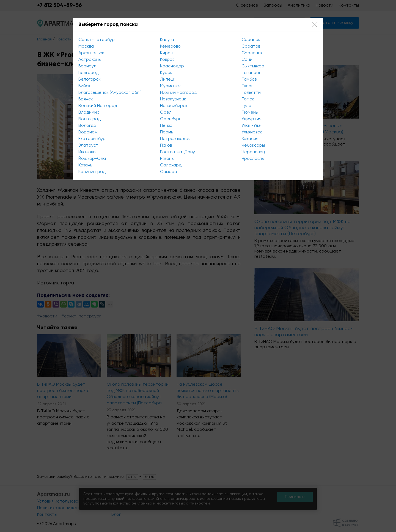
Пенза (166, 126)
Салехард (171, 165)
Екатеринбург (93, 139)
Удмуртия (251, 119)
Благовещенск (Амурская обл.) (110, 93)
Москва (86, 46)
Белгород (89, 73)
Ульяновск (252, 132)
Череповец (253, 152)
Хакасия (250, 139)
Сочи (247, 60)
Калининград (92, 172)
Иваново (87, 152)
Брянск (86, 99)
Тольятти (251, 93)
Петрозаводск (175, 139)
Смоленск (252, 53)
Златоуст (88, 146)
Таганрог (251, 73)
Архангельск (91, 53)
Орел (166, 113)
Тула (246, 106)
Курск (166, 73)
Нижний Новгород (178, 93)
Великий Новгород (98, 106)
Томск (248, 99)
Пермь (167, 132)
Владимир (89, 113)
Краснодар (172, 66)
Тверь (247, 86)
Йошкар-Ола (92, 159)
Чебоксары (253, 146)
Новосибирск (174, 106)
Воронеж (88, 132)
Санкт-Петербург (97, 40)
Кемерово (170, 46)
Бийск (84, 86)
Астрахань (90, 60)
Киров (166, 53)
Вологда (87, 126)
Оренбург (170, 119)
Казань (85, 165)
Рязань (167, 159)
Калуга (167, 40)
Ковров (167, 60)
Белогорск (90, 79)
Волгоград (90, 119)
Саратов (251, 46)
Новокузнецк (173, 99)
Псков (166, 146)
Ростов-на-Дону (178, 152)
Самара (169, 172)
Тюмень (250, 113)
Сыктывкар (253, 66)
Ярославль (253, 159)
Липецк (168, 79)
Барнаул (87, 66)
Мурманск (170, 86)
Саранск (251, 40)
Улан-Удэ (251, 126)
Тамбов (249, 79)
